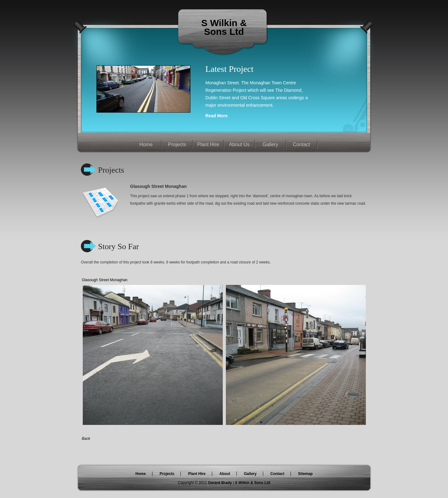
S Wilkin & (224, 23)
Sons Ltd (224, 32)
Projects (177, 144)
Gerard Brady (221, 483)
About (225, 474)
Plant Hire (208, 144)
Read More (217, 116)
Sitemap (305, 474)
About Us (239, 144)
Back (86, 439)
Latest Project (229, 69)
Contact (301, 144)
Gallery (271, 144)
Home (146, 144)
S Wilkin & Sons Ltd (252, 483)
